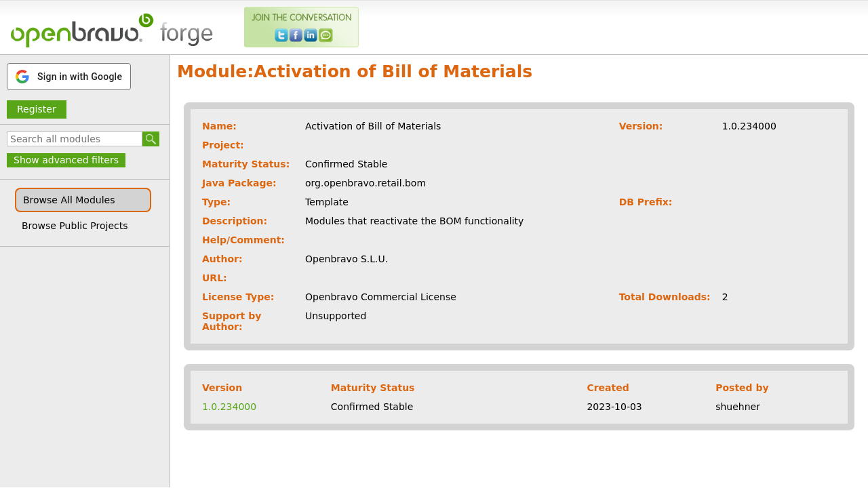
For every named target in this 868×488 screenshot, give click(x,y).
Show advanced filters (66, 160)
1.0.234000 (229, 407)
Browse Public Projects (75, 226)
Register (37, 109)
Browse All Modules (69, 200)
